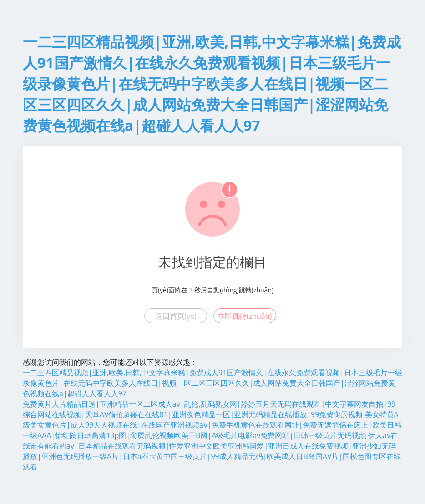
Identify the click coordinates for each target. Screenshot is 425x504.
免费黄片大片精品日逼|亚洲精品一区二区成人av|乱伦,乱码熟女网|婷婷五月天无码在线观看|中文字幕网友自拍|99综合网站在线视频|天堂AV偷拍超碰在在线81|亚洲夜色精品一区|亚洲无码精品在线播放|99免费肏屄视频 (209, 409)
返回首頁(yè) (176, 316)
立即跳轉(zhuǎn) (245, 316)
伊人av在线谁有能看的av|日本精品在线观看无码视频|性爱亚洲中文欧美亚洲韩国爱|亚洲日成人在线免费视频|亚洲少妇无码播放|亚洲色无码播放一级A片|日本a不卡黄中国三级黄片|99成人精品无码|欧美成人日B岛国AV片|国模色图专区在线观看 (212, 451)
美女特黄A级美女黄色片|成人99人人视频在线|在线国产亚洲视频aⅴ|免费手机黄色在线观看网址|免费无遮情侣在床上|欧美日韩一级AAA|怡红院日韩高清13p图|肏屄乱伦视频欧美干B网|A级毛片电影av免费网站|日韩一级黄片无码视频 (212, 425)
